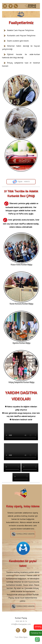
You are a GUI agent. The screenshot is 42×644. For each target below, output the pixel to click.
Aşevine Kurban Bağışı (21, 342)
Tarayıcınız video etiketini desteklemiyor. (21, 432)
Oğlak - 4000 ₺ (21, 182)
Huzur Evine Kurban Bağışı (21, 264)
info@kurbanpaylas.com (21, 624)
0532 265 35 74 (21, 621)
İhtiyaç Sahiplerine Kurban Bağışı (21, 382)
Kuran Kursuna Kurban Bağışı (21, 303)
